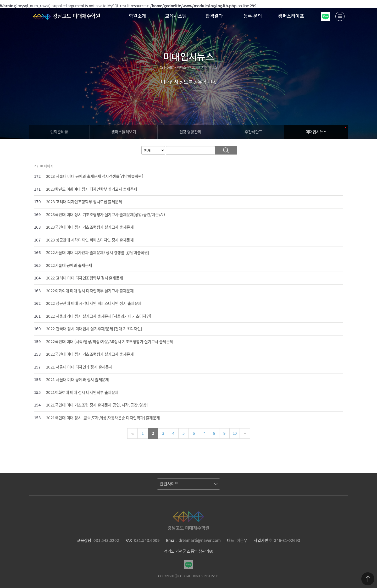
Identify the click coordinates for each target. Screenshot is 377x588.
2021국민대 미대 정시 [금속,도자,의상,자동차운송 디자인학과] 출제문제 (103, 418)
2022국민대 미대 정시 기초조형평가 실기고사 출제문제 (90, 354)
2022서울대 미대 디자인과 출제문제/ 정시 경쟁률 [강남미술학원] (98, 253)
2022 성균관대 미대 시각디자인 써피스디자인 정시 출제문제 (94, 304)
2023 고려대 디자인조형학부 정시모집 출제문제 (84, 202)
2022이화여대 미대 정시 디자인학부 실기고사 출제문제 (90, 291)
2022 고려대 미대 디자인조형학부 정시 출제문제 (85, 278)
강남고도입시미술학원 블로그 (326, 16)
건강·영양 (190, 132)
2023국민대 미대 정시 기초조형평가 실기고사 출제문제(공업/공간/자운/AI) (105, 215)
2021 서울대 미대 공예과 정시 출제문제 (77, 380)
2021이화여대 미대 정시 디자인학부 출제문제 (82, 393)
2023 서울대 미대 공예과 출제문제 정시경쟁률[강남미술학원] (95, 177)
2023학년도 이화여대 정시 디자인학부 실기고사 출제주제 (92, 189)
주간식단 (253, 132)
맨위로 (368, 579)
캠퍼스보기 (124, 132)
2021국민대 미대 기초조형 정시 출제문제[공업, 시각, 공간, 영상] (97, 405)
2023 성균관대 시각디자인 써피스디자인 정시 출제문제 (90, 240)
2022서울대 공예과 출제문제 (69, 266)
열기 (340, 16)
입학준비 (59, 132)
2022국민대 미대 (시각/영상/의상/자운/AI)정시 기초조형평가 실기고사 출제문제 (110, 342)
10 (235, 433)
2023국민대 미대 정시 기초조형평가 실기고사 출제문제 (90, 227)
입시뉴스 (316, 132)
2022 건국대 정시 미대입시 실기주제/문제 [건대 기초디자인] (94, 329)
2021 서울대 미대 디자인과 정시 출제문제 (79, 367)
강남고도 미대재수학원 (76, 16)
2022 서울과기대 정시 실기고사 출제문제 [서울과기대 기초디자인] (99, 316)
